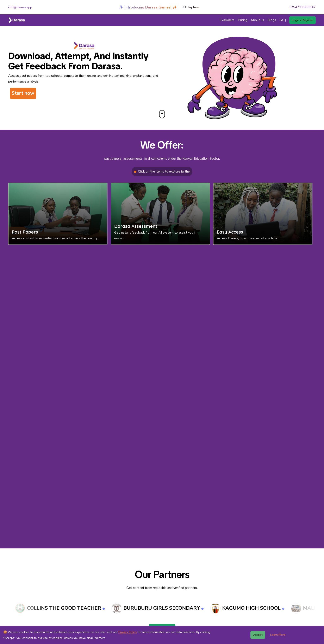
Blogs (272, 20)
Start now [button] (23, 93)
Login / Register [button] (303, 20)
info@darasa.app (20, 7)
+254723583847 (302, 7)
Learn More (278, 635)
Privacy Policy (128, 632)
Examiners (227, 20)
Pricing (243, 20)
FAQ (283, 20)
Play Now (191, 6)
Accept (258, 635)
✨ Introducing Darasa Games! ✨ (148, 6)
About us (257, 20)
